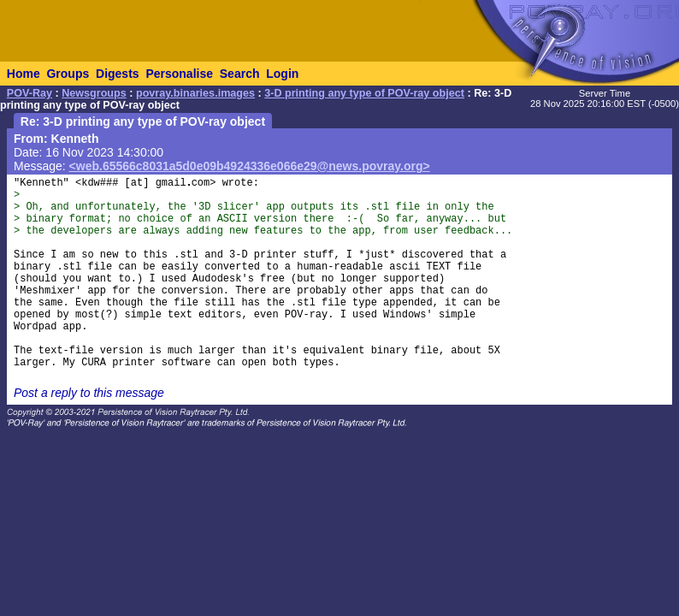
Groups (68, 74)
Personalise (179, 74)
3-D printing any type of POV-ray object (364, 93)
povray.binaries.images (195, 93)
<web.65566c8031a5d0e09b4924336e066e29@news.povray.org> (250, 166)
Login (282, 74)
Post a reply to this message (89, 393)
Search (240, 74)
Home (24, 74)
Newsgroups (94, 93)
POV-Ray (30, 93)
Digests (118, 74)
